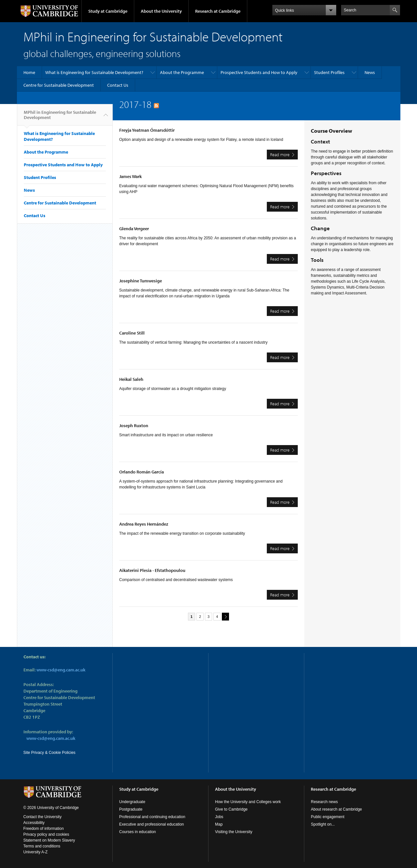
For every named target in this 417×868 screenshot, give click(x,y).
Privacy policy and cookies (46, 834)
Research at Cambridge (218, 11)
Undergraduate (132, 802)
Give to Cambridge (231, 809)
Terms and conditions (42, 846)
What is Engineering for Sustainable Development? (94, 72)
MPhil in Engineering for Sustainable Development (60, 117)
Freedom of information (44, 829)
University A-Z (36, 852)
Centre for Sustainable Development (59, 85)
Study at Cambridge (108, 11)
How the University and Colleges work (248, 802)
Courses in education (138, 832)
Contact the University (43, 817)
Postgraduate (131, 809)
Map (219, 824)
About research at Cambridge (336, 809)
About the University (161, 11)
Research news (324, 802)
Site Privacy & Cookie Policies (50, 753)
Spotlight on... (323, 824)
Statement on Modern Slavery (49, 840)
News (370, 72)
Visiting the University (234, 832)
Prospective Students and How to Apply (259, 72)
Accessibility (34, 823)
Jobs (219, 817)
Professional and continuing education (152, 817)
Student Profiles (329, 72)
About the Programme (182, 72)
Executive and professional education (152, 824)
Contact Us (118, 85)
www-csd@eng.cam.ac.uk (61, 670)
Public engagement (328, 817)
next (224, 616)
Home (29, 72)
